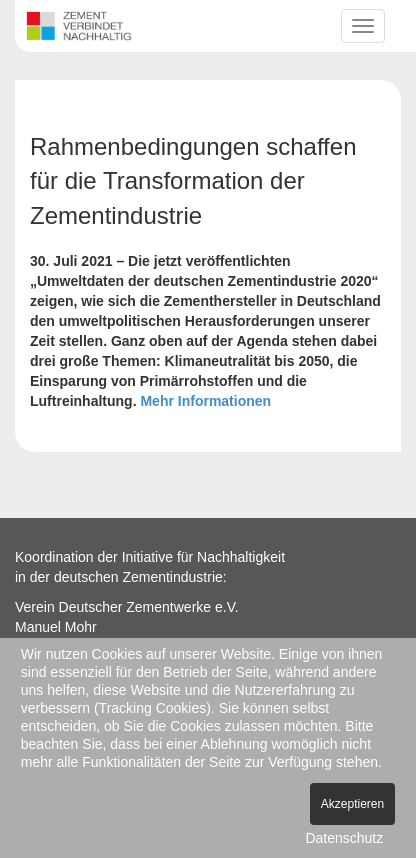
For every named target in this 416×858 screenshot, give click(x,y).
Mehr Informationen (205, 401)
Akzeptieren (352, 804)
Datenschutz (344, 838)
